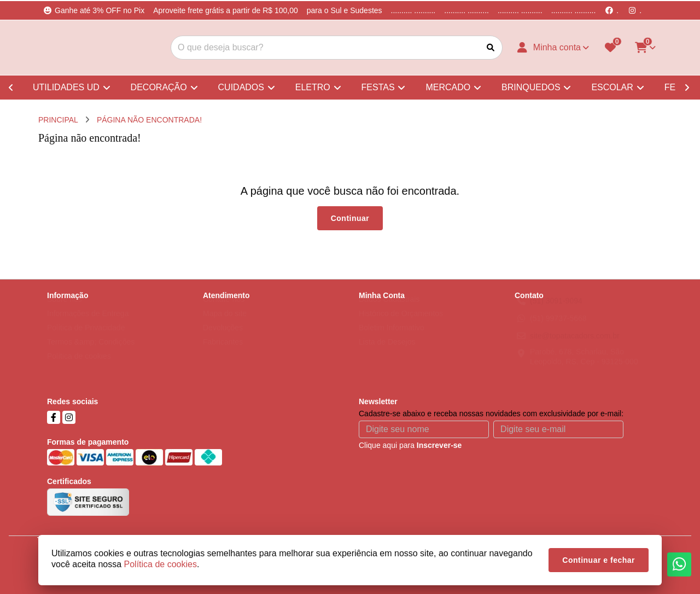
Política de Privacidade (86, 338)
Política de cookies (79, 366)
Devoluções (223, 338)
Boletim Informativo (392, 338)
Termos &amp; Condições (91, 352)
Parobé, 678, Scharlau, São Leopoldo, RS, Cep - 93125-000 (584, 367)
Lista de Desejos (387, 352)
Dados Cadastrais (389, 310)
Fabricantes (223, 352)
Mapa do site (225, 324)
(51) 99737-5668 (558, 329)
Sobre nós (65, 310)
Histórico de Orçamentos (401, 324)
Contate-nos (224, 310)
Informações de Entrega (88, 324)
